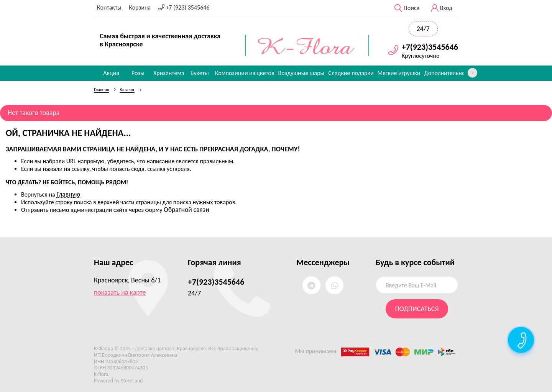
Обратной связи (186, 210)
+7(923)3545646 (430, 47)
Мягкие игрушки (399, 73)
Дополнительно (444, 73)
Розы (138, 73)
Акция (111, 73)
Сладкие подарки (351, 73)
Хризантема (169, 73)
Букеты (200, 73)
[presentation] (472, 73)
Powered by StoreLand (118, 381)
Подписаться (417, 309)
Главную (68, 194)
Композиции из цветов (245, 73)
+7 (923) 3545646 (184, 7)
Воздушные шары (301, 73)
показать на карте (120, 292)
